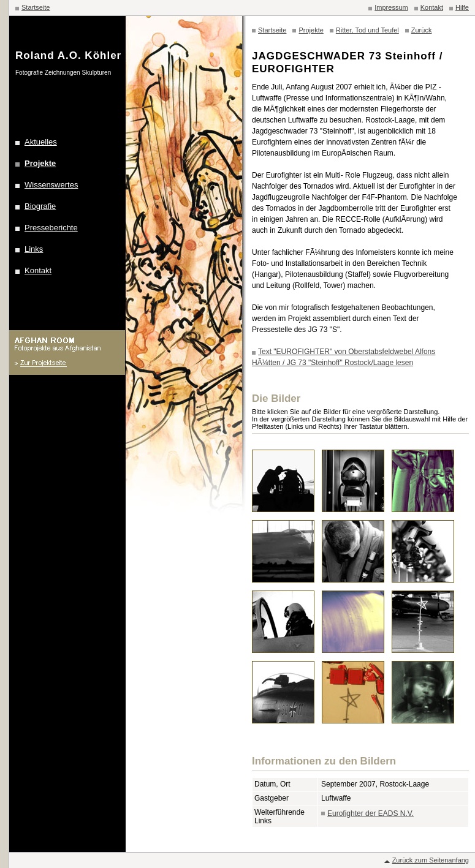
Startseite (36, 7)
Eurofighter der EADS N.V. (370, 813)
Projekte (40, 163)
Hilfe (462, 7)
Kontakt (432, 7)
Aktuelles (41, 142)
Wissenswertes (51, 185)
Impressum (391, 7)
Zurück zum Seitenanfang (431, 860)
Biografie (40, 206)
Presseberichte (51, 228)
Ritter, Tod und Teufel (367, 30)
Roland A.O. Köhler (68, 55)
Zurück (422, 30)
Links (34, 249)
